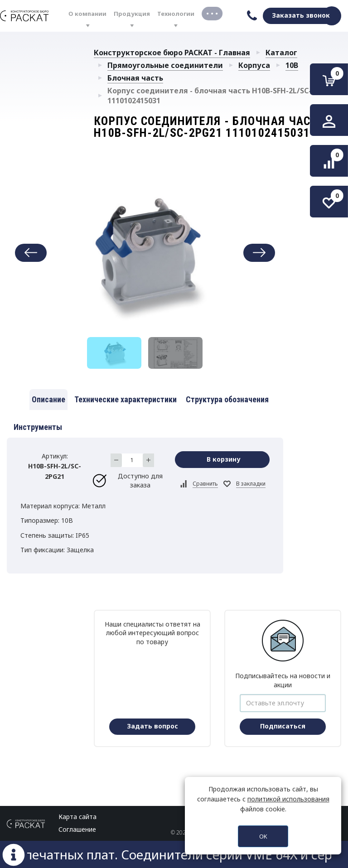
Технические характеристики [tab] (126, 399)
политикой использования (288, 799)
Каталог (281, 53)
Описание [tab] (48, 399)
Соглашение (77, 829)
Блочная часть (135, 78)
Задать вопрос (152, 726)
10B (292, 65)
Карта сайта (77, 817)
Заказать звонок (301, 15)
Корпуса (254, 65)
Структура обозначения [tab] (227, 399)
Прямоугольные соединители (165, 65)
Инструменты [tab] (38, 427)
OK (263, 836)
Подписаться (283, 726)
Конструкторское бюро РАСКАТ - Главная (172, 53)
